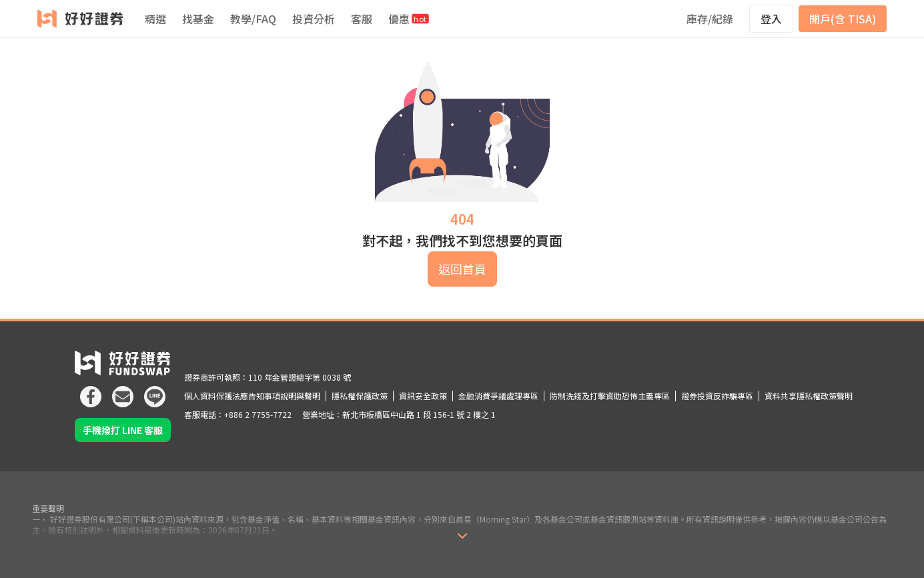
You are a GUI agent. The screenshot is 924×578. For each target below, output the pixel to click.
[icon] (91, 391)
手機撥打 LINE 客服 (123, 430)
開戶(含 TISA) (843, 19)
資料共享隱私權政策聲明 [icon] (809, 396)
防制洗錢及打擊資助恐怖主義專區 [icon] (610, 396)
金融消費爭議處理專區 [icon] (498, 396)
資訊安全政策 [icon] (423, 396)
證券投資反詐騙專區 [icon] (717, 396)
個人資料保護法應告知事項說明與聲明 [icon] (252, 396)
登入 (771, 19)
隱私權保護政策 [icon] (360, 396)
